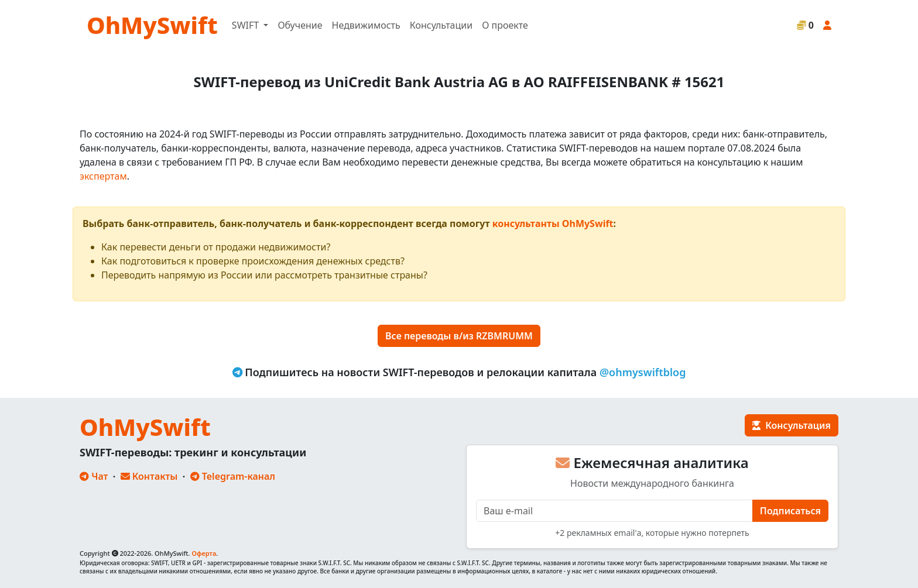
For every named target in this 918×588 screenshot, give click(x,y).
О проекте (505, 25)
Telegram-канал (233, 476)
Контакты (149, 476)
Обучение (300, 25)
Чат (94, 476)
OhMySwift (152, 25)
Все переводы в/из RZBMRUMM (459, 336)
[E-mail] (614, 511)
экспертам (103, 176)
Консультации (441, 25)
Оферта (204, 553)
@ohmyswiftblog (643, 372)
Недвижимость (366, 25)
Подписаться (790, 511)
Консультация (792, 425)
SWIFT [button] (246, 25)
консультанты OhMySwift (553, 223)
